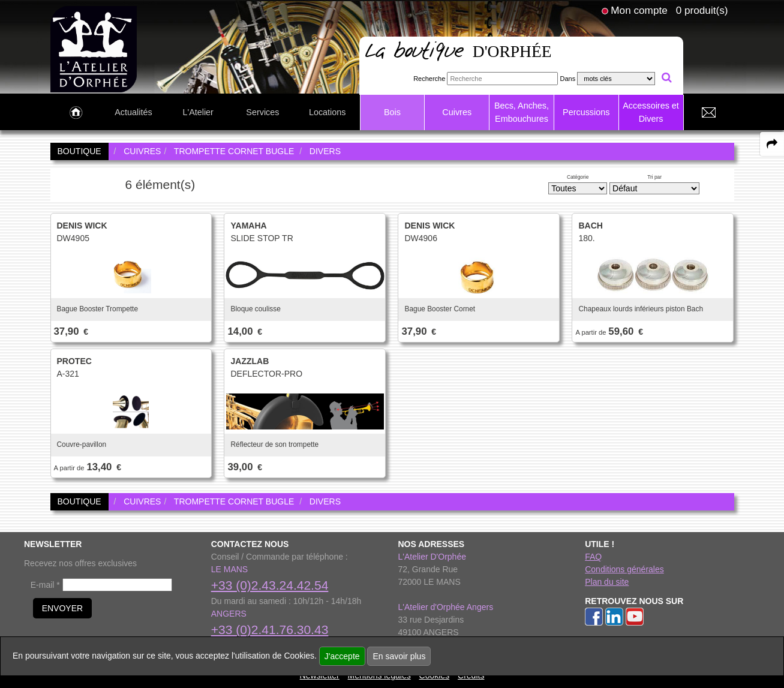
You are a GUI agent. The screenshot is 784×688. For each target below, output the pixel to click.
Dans (567, 79)
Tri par (654, 177)
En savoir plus (399, 656)
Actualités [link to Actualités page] (133, 112)
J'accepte (342, 656)
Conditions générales (624, 569)
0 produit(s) (702, 10)
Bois (392, 112)
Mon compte (639, 10)
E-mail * (45, 585)
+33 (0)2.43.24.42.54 (270, 585)
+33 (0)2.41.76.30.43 (270, 630)
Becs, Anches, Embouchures (522, 112)
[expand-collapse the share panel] (772, 144)
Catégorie (578, 177)
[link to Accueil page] (76, 113)
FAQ (593, 557)
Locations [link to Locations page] (328, 112)
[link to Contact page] (709, 113)
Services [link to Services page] (262, 112)
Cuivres (457, 112)
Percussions (586, 112)
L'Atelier (198, 112)
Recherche (429, 79)
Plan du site (607, 582)
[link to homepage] (94, 49)
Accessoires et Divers (651, 112)
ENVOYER (62, 608)
